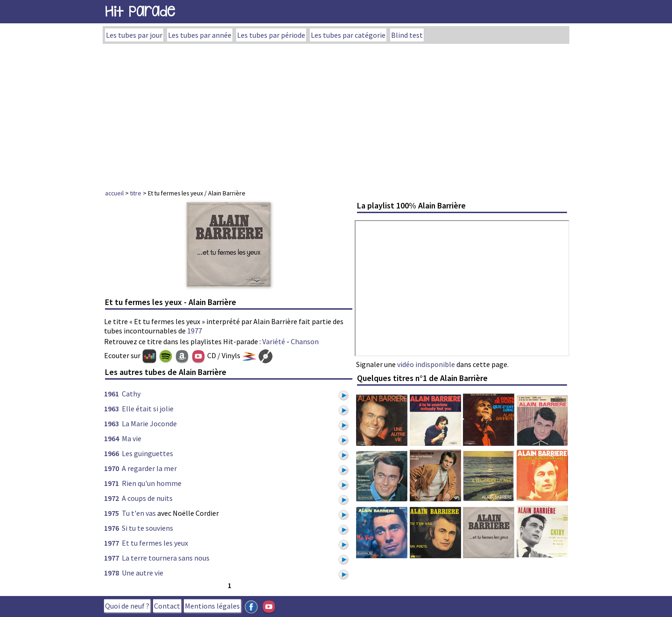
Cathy (131, 394)
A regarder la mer (149, 468)
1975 (112, 513)
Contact (167, 606)
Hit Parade (140, 11)
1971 (112, 483)
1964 (112, 438)
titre (136, 193)
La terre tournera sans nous (166, 558)
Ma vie (132, 438)
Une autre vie (143, 573)
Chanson (305, 341)
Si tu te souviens (147, 528)
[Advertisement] (336, 114)
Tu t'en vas (139, 513)
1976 (112, 528)
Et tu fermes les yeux (155, 543)
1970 (112, 468)
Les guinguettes (147, 453)
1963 (112, 409)
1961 (112, 394)
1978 (112, 573)
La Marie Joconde (149, 423)
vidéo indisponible (426, 364)
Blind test (407, 35)
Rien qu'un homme (152, 483)
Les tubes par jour (134, 35)
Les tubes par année (200, 35)
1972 (112, 498)
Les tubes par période (271, 35)
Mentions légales (212, 606)
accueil (114, 193)
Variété (274, 341)
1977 (195, 331)
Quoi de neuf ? (127, 606)
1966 (112, 453)
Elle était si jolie (148, 409)
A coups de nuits (147, 498)
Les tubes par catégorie (348, 35)
